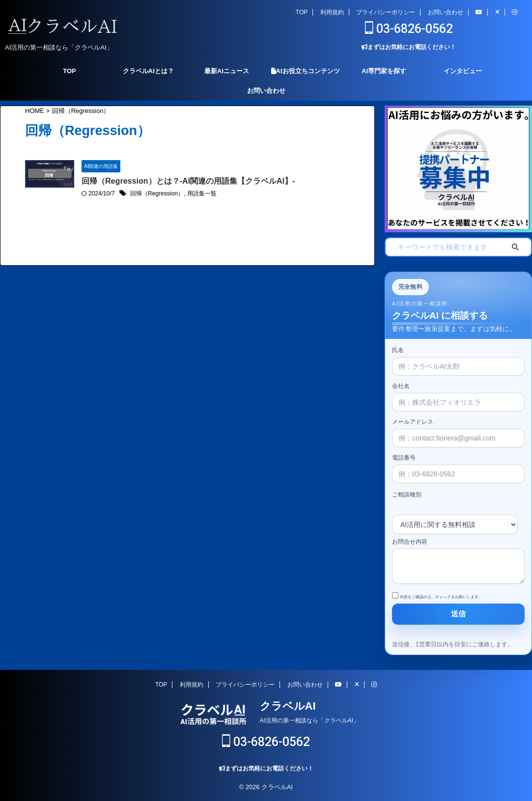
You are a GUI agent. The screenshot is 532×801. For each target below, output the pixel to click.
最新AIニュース (227, 71)
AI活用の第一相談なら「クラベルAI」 (310, 720)
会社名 (458, 394)
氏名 (458, 359)
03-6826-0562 (409, 29)
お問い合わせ (446, 12)
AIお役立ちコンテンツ (306, 71)
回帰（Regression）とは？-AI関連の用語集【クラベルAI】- (188, 181)
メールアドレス (458, 430)
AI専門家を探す (384, 71)
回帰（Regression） (157, 194)
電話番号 (458, 466)
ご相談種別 (407, 495)
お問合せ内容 (458, 562)
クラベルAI (288, 706)
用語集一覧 (201, 194)
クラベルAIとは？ (148, 71)
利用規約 (332, 12)
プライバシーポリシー (386, 12)
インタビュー (463, 71)
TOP (302, 12)
